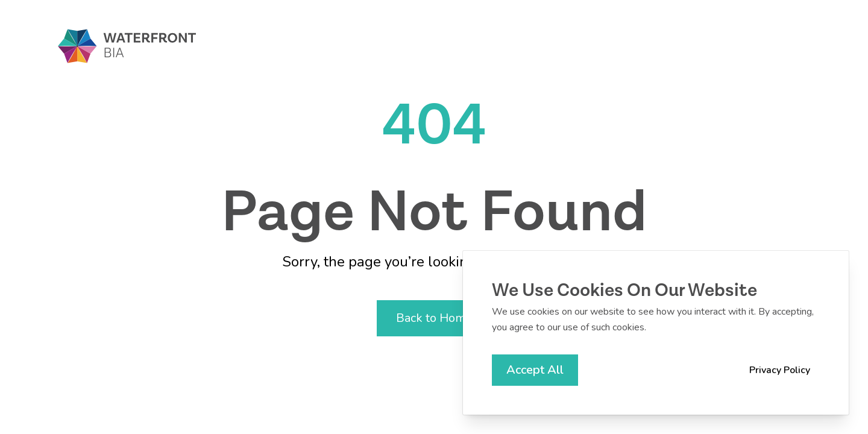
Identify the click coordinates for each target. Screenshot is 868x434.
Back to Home (434, 318)
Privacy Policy (780, 370)
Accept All (535, 370)
